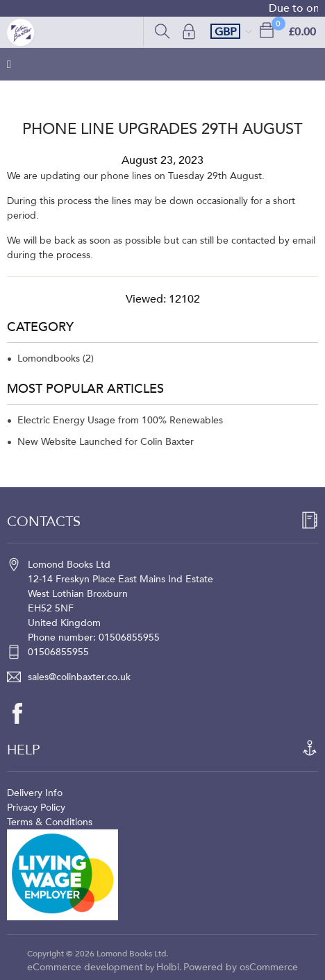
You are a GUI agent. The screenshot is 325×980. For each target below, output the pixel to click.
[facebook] (24, 713)
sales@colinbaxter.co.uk (79, 677)
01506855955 (58, 652)
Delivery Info (35, 793)
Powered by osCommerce (241, 967)
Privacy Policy (36, 808)
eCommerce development (85, 967)
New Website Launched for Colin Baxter (106, 442)
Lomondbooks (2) (56, 358)
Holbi (168, 967)
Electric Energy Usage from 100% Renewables (120, 420)
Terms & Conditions (50, 822)
